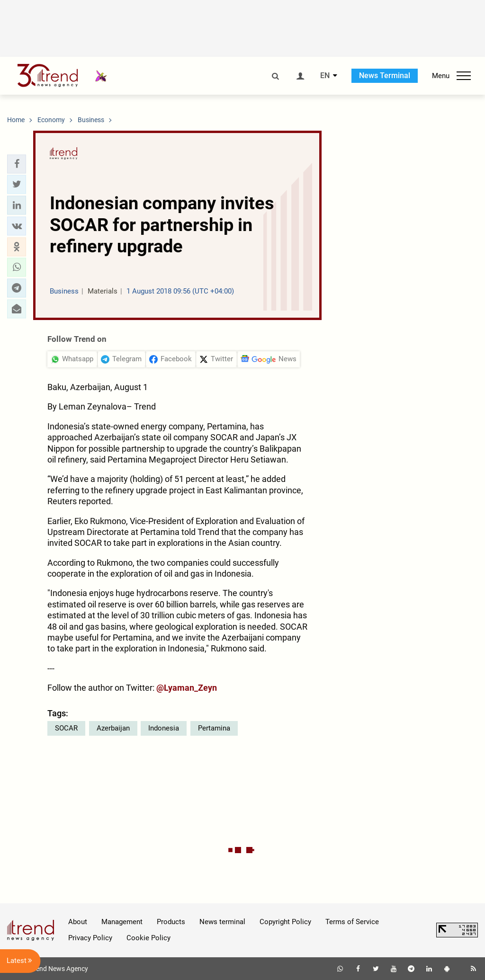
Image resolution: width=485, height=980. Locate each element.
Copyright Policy (285, 922)
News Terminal (385, 76)
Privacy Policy (90, 938)
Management (122, 922)
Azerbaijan (113, 728)
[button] (17, 164)
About (78, 922)
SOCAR (66, 728)
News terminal (222, 922)
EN (325, 76)
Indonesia (164, 728)
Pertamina (214, 728)
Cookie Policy (148, 938)
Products (171, 922)
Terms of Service (352, 922)
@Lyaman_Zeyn (187, 688)
